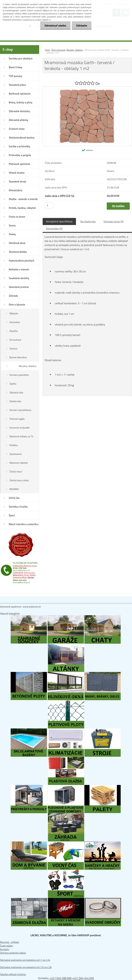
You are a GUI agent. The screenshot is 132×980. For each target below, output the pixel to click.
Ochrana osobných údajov (13, 953)
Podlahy (14, 445)
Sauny (12, 225)
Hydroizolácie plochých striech (22, 262)
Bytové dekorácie (18, 357)
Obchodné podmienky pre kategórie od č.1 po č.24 (25, 960)
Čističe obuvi (16, 471)
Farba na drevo (17, 217)
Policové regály (17, 419)
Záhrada (13, 296)
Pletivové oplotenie (20, 164)
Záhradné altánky (18, 120)
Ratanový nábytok (19, 463)
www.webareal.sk (32, 607)
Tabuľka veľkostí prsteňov (13, 974)
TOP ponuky (15, 76)
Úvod (47, 50)
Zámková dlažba (18, 252)
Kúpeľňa (14, 331)
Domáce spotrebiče (19, 375)
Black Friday (16, 67)
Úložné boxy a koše (19, 480)
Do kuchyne (15, 340)
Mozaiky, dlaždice (28, 366)
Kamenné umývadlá (19, 428)
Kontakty (5, 949)
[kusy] (49, 205)
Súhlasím (82, 25)
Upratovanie (16, 454)
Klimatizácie (16, 190)
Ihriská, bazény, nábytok (22, 208)
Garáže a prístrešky (20, 146)
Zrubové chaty (17, 129)
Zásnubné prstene (19, 287)
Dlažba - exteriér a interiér (23, 199)
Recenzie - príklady (10, 942)
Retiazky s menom (19, 269)
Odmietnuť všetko (55, 25)
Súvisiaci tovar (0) (114, 221)
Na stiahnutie (88, 221)
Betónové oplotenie (20, 94)
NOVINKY (14, 489)
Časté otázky (6, 946)
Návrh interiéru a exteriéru (24, 524)
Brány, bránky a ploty (21, 102)
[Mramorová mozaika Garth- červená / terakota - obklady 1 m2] (87, 88)
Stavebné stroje (17, 182)
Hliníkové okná (17, 243)
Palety (12, 234)
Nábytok (14, 313)
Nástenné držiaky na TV (21, 436)
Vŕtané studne (17, 173)
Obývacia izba (16, 392)
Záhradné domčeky (19, 111)
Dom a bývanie (17, 305)
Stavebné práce (17, 85)
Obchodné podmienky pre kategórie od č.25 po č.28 (26, 967)
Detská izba (15, 401)
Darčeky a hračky (18, 507)
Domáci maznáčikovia (20, 410)
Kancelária (15, 322)
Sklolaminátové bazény (22, 138)
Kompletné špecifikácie (59, 221)
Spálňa (13, 384)
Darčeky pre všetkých (21, 58)
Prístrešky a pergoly (20, 155)
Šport (12, 515)
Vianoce (13, 348)
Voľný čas (14, 498)
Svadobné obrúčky (19, 278)
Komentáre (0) (54, 228)
